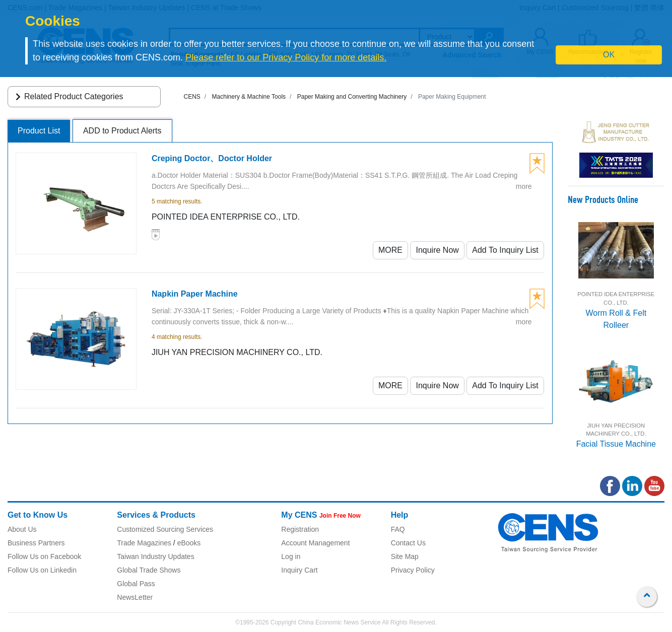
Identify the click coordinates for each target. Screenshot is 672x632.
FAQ (398, 529)
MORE (390, 250)
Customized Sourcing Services (165, 529)
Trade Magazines (144, 543)
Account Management (315, 543)
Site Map (405, 556)
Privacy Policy (413, 570)
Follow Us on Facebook (44, 556)
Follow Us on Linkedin (42, 570)
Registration (300, 529)
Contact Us (408, 543)
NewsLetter (135, 597)
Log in (291, 556)
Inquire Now (437, 250)
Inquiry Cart (299, 570)
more (524, 186)
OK (609, 55)
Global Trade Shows (149, 570)
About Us (22, 529)
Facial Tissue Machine (616, 444)
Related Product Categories (68, 96)
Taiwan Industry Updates (155, 556)
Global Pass (136, 584)
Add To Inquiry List (505, 250)
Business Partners (36, 543)
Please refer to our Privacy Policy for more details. (286, 57)
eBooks (189, 543)
